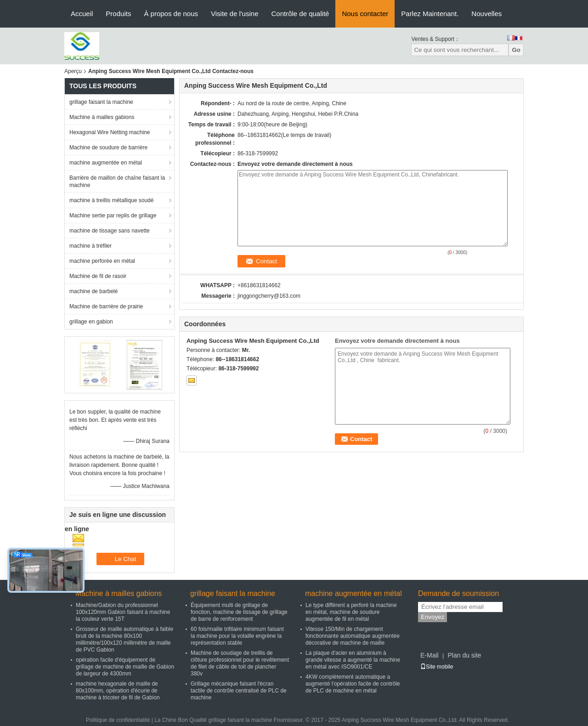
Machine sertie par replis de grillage (113, 216)
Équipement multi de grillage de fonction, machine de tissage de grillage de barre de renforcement (239, 612)
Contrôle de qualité (300, 14)
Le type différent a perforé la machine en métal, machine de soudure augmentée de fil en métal (351, 612)
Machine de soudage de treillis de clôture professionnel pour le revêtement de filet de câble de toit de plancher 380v (240, 663)
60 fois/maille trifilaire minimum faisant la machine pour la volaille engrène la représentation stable (237, 636)
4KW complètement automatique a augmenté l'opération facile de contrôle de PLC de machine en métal (353, 684)
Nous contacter (365, 14)
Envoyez (433, 617)
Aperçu (73, 71)
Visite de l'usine (235, 14)
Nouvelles (486, 14)
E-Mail (430, 655)
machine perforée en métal (102, 261)
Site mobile (437, 667)
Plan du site (464, 655)
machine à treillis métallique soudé (111, 200)
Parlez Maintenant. (430, 14)
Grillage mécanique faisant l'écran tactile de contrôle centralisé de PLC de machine (239, 691)
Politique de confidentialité (118, 720)
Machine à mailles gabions (102, 117)
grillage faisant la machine (101, 102)
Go (516, 50)
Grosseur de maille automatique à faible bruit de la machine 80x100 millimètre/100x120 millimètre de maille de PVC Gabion (124, 639)
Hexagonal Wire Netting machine (110, 132)
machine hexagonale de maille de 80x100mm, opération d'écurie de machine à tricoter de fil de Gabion (118, 691)
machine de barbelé (93, 291)
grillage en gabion (91, 322)
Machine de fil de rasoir (98, 276)
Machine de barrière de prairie (106, 306)
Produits (118, 14)
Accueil (82, 14)
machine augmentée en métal (106, 163)
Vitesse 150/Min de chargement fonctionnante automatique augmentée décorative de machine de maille (353, 636)
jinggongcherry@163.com (269, 296)
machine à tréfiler (90, 246)
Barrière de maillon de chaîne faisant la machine (117, 181)
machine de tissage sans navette (110, 231)
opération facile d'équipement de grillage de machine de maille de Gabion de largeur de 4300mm (125, 667)
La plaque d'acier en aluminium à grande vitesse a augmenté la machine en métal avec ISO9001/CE (353, 660)
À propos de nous (171, 14)
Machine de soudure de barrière (108, 147)
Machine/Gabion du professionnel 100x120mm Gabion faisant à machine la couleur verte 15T (123, 612)
